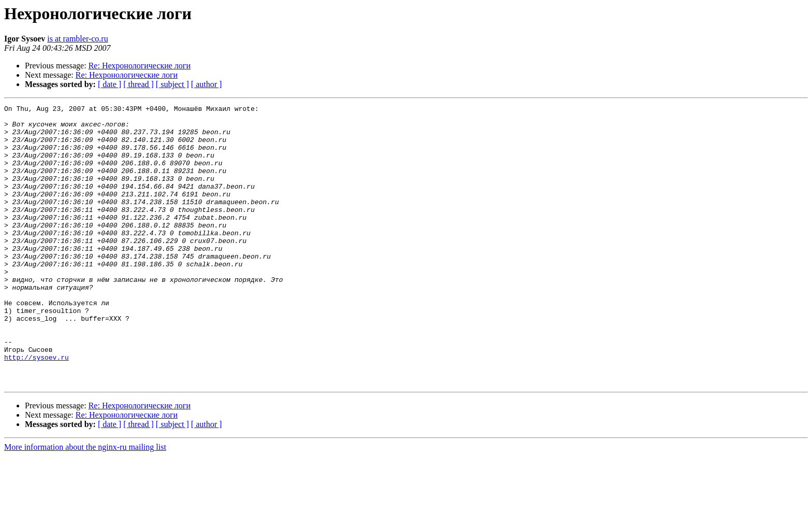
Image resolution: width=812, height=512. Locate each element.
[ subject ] (172, 84)
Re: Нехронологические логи (140, 66)
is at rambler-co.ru (77, 39)
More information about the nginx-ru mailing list (85, 503)
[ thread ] (139, 84)
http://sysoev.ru (37, 408)
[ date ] (110, 84)
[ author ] (207, 84)
